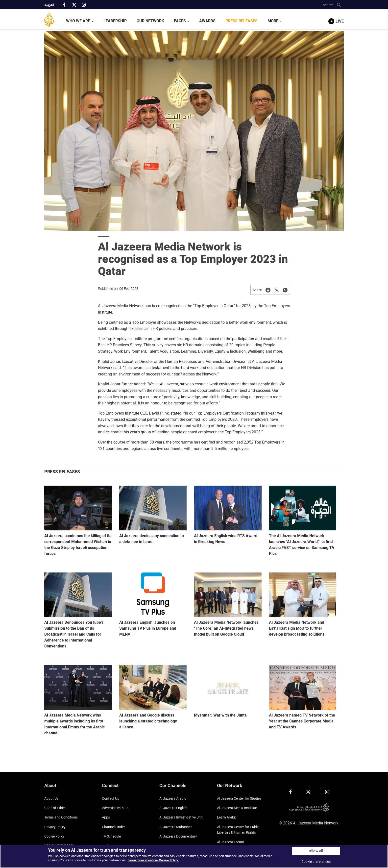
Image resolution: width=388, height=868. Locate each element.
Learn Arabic (227, 817)
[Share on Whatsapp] (285, 290)
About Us (51, 798)
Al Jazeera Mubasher (176, 827)
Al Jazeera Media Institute (237, 808)
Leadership (115, 21)
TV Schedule (111, 836)
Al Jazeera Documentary (178, 836)
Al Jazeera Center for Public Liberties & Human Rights (238, 830)
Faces (182, 21)
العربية (49, 5)
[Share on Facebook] (268, 290)
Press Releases (242, 21)
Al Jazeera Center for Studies (239, 798)
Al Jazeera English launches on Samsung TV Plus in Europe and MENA (148, 628)
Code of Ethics (55, 808)
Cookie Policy (54, 836)
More (275, 21)
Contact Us (110, 798)
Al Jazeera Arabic (173, 798)
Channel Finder (113, 827)
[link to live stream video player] (336, 17)
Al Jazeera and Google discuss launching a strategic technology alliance (148, 721)
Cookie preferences (316, 862)
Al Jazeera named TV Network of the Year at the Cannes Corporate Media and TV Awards (302, 721)
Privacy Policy (55, 827)
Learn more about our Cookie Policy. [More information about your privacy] (153, 860)
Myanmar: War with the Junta (220, 715)
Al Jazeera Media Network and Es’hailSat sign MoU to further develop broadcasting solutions (297, 628)
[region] (194, 856)
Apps (106, 817)
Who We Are (80, 21)
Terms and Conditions (61, 817)
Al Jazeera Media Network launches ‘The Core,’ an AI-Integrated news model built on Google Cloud (226, 628)
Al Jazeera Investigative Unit (181, 817)
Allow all (316, 851)
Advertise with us (115, 808)
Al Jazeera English (173, 808)
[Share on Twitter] (277, 290)
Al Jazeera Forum (230, 842)
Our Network (150, 21)
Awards (207, 21)
